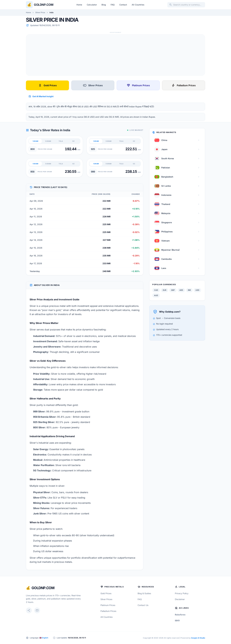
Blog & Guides (144, 593)
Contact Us (143, 605)
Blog (104, 5)
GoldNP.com (43, 588)
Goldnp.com (44, 5)
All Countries (138, 5)
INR (189, 290)
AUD (156, 295)
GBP (173, 290)
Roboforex (180, 615)
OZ (73, 141)
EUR (165, 290)
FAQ (113, 5)
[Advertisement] (114, 55)
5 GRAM (48, 141)
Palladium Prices (184, 85)
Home (79, 5)
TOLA (61, 141)
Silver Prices (93, 85)
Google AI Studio (198, 638)
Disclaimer (180, 599)
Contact (123, 5)
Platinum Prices (138, 85)
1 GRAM (35, 141)
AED (181, 290)
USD (197, 290)
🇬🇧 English (44, 638)
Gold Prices (48, 85)
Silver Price (40, 12)
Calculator (92, 5)
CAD (156, 290)
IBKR (177, 620)
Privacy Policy (182, 593)
